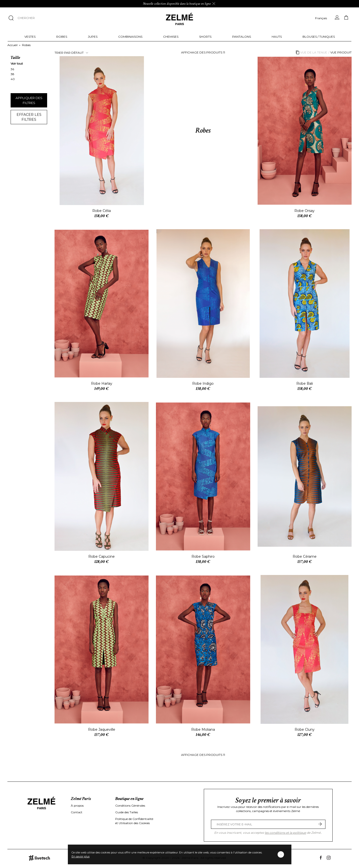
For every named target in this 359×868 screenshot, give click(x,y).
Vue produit (341, 52)
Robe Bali (305, 383)
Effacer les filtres (29, 117)
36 (13, 69)
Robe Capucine (102, 556)
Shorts (205, 37)
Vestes (30, 37)
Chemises (171, 37)
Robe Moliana (203, 729)
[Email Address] (268, 824)
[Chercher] (50, 18)
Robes (62, 37)
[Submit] (320, 824)
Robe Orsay (304, 211)
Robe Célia (102, 211)
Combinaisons (130, 37)
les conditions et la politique (285, 833)
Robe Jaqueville (102, 729)
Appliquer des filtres (29, 100)
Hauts (277, 37)
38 (13, 74)
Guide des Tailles (127, 812)
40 (13, 79)
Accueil (12, 45)
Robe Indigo (203, 383)
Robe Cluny (305, 729)
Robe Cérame (305, 556)
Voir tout (17, 63)
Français (321, 18)
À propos (77, 806)
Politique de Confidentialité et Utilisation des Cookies (134, 821)
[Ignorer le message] (214, 4)
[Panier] (346, 17)
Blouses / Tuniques (319, 37)
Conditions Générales (130, 806)
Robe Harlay (102, 383)
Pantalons (242, 37)
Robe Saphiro (203, 556)
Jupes (93, 37)
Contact (77, 812)
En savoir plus (81, 856)
